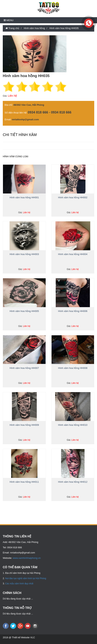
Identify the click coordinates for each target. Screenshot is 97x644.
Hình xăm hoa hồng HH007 (24, 368)
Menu (9, 20)
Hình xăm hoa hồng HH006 (73, 311)
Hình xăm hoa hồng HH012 (73, 482)
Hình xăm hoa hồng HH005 (24, 311)
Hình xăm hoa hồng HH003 (24, 254)
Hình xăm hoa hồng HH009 (24, 425)
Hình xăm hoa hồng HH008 (73, 368)
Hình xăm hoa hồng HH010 (73, 425)
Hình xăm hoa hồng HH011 (24, 482)
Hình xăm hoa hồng (34, 28)
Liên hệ (12, 96)
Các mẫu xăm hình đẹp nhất (19, 584)
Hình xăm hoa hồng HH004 (73, 254)
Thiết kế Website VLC (23, 637)
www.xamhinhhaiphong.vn (27, 558)
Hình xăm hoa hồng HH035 (64, 28)
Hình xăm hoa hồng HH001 (24, 197)
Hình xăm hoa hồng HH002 (73, 197)
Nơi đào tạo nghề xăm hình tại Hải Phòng (26, 578)
